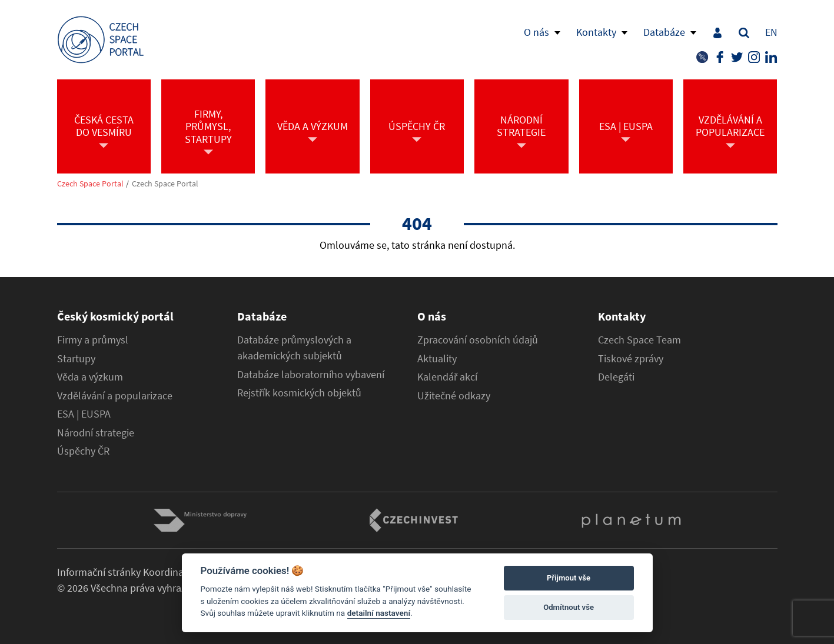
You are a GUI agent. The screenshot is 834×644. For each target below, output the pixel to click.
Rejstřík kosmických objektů (299, 393)
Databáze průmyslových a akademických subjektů (294, 348)
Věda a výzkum (90, 377)
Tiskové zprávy (631, 359)
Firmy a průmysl (93, 340)
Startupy (76, 359)
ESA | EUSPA (84, 414)
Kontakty (596, 32)
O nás (536, 32)
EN (771, 32)
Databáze (664, 32)
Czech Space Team (639, 340)
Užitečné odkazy (454, 396)
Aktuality (437, 359)
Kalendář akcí (447, 377)
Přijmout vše (569, 578)
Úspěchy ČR (83, 451)
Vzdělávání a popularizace (115, 396)
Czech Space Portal (90, 184)
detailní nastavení (379, 613)
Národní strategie (96, 433)
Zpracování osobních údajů (478, 340)
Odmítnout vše (569, 607)
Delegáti (616, 377)
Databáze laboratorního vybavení (311, 375)
